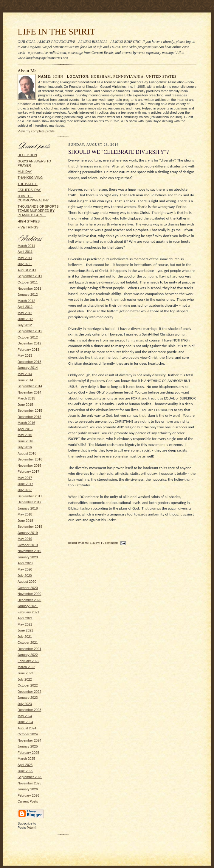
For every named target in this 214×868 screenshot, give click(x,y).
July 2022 (25, 679)
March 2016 (26, 423)
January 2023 (28, 698)
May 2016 (25, 435)
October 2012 (28, 337)
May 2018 (25, 514)
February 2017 (28, 471)
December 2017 (30, 502)
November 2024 (30, 740)
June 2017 (25, 484)
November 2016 (30, 466)
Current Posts (28, 801)
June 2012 (25, 319)
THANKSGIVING (30, 178)
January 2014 (28, 368)
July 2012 (25, 325)
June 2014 (25, 380)
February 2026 (28, 795)
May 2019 (25, 539)
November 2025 (30, 783)
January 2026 (28, 789)
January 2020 (28, 557)
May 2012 (25, 313)
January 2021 (28, 606)
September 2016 (30, 459)
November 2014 (30, 392)
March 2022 (26, 667)
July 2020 (25, 576)
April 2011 (25, 252)
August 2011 (27, 270)
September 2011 (30, 276)
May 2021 (25, 624)
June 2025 (25, 771)
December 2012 (30, 343)
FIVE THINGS (28, 227)
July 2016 (25, 447)
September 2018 (30, 527)
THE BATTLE (28, 184)
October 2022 (28, 685)
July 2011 (25, 264)
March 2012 (26, 301)
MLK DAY (25, 172)
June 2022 (25, 673)
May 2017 (25, 478)
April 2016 (25, 429)
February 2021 (28, 612)
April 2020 (25, 563)
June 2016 (25, 441)
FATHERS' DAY (29, 190)
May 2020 (25, 569)
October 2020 (28, 588)
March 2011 (26, 246)
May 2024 (25, 716)
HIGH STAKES (29, 221)
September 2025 (30, 777)
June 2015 (25, 405)
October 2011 (28, 282)
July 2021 (25, 637)
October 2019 (28, 545)
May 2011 (25, 258)
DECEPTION (27, 155)
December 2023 (30, 710)
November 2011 (30, 289)
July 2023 (25, 704)
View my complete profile (36, 131)
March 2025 (26, 759)
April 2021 (25, 618)
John (59, 77)
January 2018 (28, 508)
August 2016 (27, 453)
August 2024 (27, 728)
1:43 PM (95, 543)
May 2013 (25, 355)
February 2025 (28, 753)
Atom (32, 828)
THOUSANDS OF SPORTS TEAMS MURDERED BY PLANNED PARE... (38, 211)
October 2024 (28, 734)
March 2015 (26, 398)
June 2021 (25, 630)
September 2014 (30, 386)
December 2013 (30, 362)
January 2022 (28, 655)
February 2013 (28, 350)
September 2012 (30, 331)
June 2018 (25, 521)
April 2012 (25, 307)
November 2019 (30, 551)
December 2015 (30, 417)
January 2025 (28, 746)
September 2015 (30, 411)
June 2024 (25, 722)
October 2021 (28, 643)
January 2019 (28, 533)
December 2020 (30, 600)
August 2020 (27, 582)
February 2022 (28, 661)
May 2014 (25, 374)
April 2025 (25, 765)
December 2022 (30, 692)
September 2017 (30, 496)
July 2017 (25, 490)
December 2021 (30, 649)
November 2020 (30, 594)
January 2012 (28, 294)
